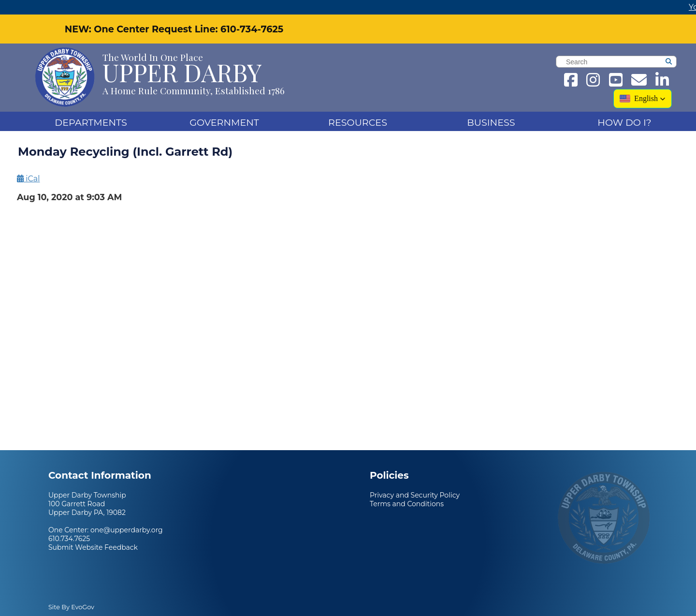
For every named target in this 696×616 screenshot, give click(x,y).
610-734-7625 (252, 29)
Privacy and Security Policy (415, 495)
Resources (358, 122)
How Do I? (624, 122)
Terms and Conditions (407, 504)
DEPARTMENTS (91, 122)
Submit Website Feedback (93, 547)
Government (224, 122)
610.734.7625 (69, 539)
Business (491, 122)
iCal (28, 179)
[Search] (683, 63)
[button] (643, 99)
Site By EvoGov (71, 607)
